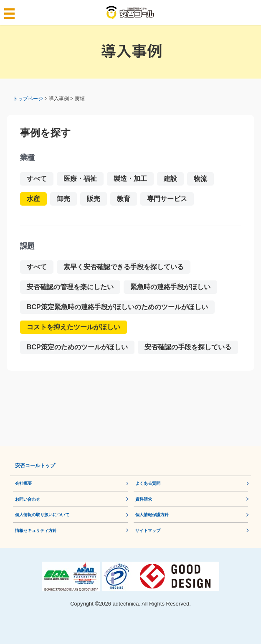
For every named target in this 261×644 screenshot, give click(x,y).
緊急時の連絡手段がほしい (170, 287)
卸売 (63, 199)
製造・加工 (130, 179)
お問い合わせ (28, 499)
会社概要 (23, 483)
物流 (200, 179)
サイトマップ (148, 531)
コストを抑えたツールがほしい (73, 327)
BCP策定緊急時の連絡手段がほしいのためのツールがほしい (117, 307)
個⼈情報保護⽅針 (152, 515)
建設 (170, 179)
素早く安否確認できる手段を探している (124, 267)
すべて (37, 179)
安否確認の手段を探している (188, 347)
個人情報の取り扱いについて (42, 515)
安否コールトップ (35, 466)
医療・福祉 (80, 179)
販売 (94, 199)
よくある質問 (148, 483)
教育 (124, 199)
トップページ (28, 99)
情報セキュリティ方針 (36, 531)
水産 (33, 199)
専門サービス (167, 199)
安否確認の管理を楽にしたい (70, 287)
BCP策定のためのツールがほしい (77, 347)
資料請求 (144, 499)
